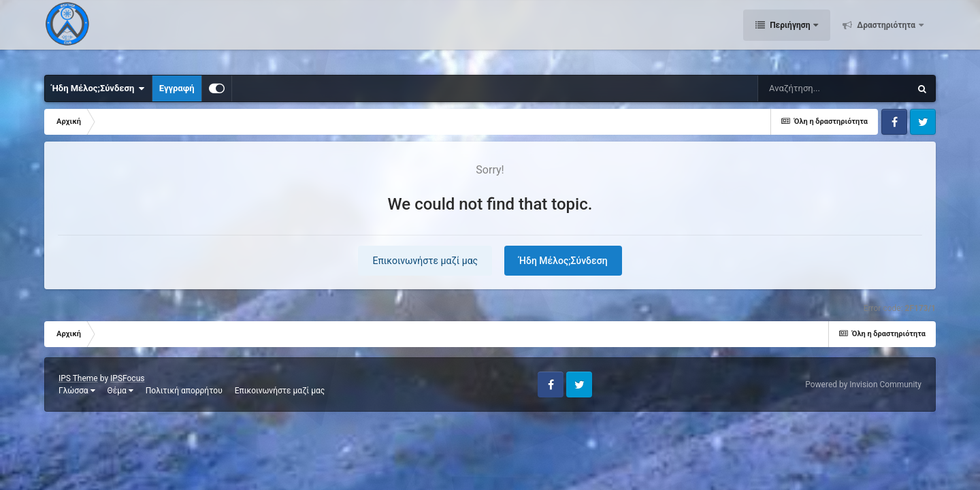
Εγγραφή (177, 88)
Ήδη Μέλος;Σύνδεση (98, 88)
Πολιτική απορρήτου (184, 391)
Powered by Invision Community (863, 385)
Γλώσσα (77, 391)
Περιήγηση (790, 34)
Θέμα (120, 391)
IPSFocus (127, 378)
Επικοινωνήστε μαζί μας (425, 261)
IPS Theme (78, 378)
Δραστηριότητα (886, 34)
